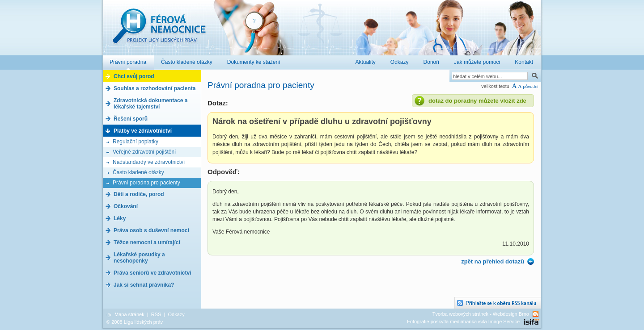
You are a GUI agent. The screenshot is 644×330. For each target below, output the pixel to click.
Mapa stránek (129, 314)
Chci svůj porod (134, 76)
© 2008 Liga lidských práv (135, 322)
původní (531, 86)
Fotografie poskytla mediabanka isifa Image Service (463, 322)
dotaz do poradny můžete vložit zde (477, 101)
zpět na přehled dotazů (493, 261)
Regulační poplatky (136, 142)
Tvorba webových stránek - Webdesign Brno (481, 314)
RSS (156, 314)
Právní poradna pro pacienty (146, 183)
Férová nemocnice (159, 31)
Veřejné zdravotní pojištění (144, 152)
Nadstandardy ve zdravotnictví (149, 162)
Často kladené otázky (138, 172)
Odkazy (176, 314)
